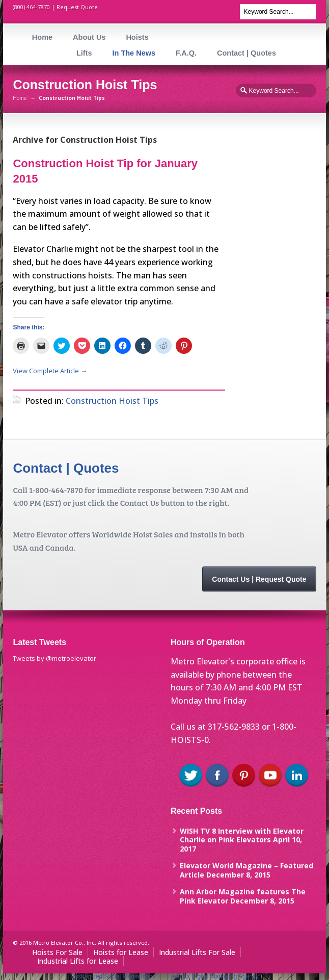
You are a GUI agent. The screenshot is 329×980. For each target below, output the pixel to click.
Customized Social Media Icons (113, 976)
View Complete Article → (50, 371)
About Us (89, 37)
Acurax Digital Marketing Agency (215, 976)
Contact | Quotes (246, 53)
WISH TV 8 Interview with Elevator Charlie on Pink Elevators (242, 835)
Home (42, 37)
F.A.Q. (186, 53)
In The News (134, 53)
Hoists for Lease (121, 952)
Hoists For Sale (57, 952)
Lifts (84, 53)
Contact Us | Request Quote (259, 579)
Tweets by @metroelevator (54, 658)
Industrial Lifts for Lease (78, 961)
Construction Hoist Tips (112, 401)
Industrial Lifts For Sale (197, 952)
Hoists (137, 37)
